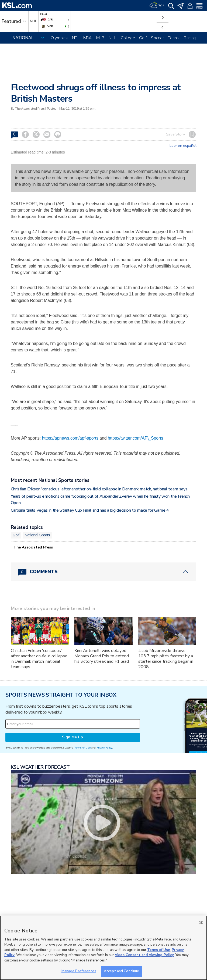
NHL (113, 38)
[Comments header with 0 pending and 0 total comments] (104, 572)
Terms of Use (82, 748)
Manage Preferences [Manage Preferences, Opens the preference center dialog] (79, 971)
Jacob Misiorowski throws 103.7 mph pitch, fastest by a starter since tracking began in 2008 (166, 659)
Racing (190, 38)
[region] (103, 948)
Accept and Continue (121, 971)
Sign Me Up (73, 737)
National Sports (37, 535)
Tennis (174, 38)
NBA (88, 38)
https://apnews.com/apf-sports (70, 438)
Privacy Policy (104, 748)
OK (201, 923)
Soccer (157, 38)
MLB (100, 38)
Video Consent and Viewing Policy (144, 955)
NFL (75, 38)
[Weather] (157, 5)
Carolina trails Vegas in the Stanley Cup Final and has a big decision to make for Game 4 (90, 510)
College (128, 38)
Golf (143, 38)
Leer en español (183, 146)
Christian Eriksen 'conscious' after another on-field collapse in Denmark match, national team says (99, 489)
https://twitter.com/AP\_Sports (136, 438)
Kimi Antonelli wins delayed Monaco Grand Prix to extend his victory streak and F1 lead (102, 656)
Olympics (59, 38)
